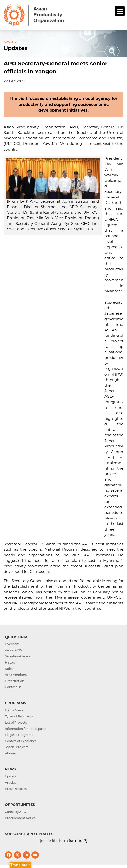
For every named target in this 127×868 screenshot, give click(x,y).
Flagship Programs (19, 735)
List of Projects (16, 723)
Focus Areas (14, 710)
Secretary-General (18, 656)
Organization (14, 681)
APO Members (16, 675)
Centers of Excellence (21, 741)
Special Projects (17, 747)
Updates (11, 776)
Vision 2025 (13, 650)
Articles (10, 783)
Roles (9, 669)
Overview (12, 644)
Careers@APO (15, 812)
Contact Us (13, 687)
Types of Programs (19, 716)
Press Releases (16, 789)
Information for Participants (26, 729)
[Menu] (120, 11)
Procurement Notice (20, 818)
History (10, 662)
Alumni (10, 753)
